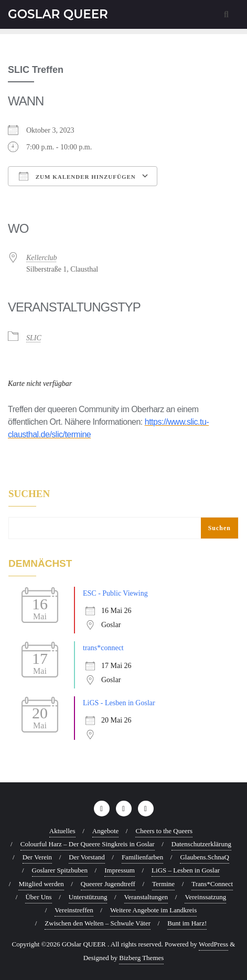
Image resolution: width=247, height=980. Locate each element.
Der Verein (37, 857)
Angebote (106, 831)
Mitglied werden (41, 884)
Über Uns (38, 897)
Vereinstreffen (74, 910)
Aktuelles (62, 831)
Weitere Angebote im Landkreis (153, 910)
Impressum (120, 870)
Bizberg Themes (141, 958)
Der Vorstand (87, 857)
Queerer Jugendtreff (108, 884)
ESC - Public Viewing (115, 593)
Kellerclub (42, 258)
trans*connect (103, 648)
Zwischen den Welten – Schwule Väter (98, 923)
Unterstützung (88, 897)
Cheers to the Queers (164, 831)
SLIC (34, 338)
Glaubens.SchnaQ (205, 857)
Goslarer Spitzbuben (60, 870)
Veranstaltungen (146, 897)
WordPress (213, 944)
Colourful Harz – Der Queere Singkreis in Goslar (88, 844)
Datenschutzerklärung (201, 844)
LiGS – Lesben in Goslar (186, 870)
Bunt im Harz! (187, 923)
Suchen (29, 494)
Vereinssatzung (205, 897)
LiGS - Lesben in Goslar (119, 703)
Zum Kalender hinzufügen (77, 176)
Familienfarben (142, 857)
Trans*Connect (212, 884)
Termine (163, 884)
